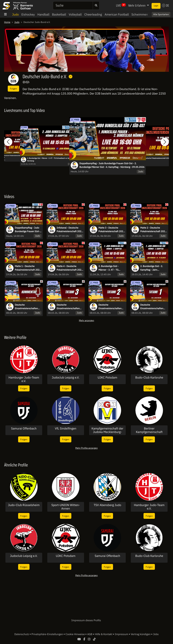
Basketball (59, 14)
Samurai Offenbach (24, 429)
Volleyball (75, 14)
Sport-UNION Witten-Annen (66, 507)
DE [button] (165, 5)
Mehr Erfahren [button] (137, 5)
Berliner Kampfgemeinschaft (149, 430)
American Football (117, 14)
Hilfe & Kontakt (104, 634)
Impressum (122, 634)
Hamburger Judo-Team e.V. (24, 379)
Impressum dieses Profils (86, 620)
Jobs (156, 634)
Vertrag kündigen (141, 634)
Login (156, 6)
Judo (15, 14)
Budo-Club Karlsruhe (149, 378)
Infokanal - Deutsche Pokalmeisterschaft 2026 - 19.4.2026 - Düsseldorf (70, 230)
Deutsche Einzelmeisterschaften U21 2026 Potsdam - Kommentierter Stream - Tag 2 (27, 307)
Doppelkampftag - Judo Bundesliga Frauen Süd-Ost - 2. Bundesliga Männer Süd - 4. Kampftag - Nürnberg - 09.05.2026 (112, 165)
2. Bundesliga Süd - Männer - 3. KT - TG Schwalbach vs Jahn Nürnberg (49, 160)
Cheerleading (93, 14)
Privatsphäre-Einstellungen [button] (48, 634)
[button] (8, 142)
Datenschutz (22, 634)
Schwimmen (140, 14)
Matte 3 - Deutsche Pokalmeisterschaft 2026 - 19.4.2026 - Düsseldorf (112, 230)
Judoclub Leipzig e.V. (66, 378)
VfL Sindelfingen (66, 429)
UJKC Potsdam (107, 378)
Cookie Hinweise (75, 634)
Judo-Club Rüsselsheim (24, 505)
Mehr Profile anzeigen (86, 448)
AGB (90, 634)
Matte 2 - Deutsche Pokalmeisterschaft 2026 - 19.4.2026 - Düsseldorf (153, 230)
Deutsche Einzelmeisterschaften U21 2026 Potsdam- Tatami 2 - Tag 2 (110, 307)
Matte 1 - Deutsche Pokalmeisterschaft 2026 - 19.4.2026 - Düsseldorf (28, 268)
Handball (43, 14)
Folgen (13, 89)
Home (7, 22)
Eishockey (28, 14)
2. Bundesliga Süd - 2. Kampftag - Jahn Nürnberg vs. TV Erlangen (153, 268)
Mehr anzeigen (86, 320)
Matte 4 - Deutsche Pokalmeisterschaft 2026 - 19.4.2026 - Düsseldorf (70, 268)
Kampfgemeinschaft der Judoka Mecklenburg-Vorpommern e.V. (107, 430)
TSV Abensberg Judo (107, 505)
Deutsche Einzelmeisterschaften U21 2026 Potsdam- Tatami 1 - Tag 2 (152, 307)
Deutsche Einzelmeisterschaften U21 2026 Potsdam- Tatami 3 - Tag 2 (68, 307)
